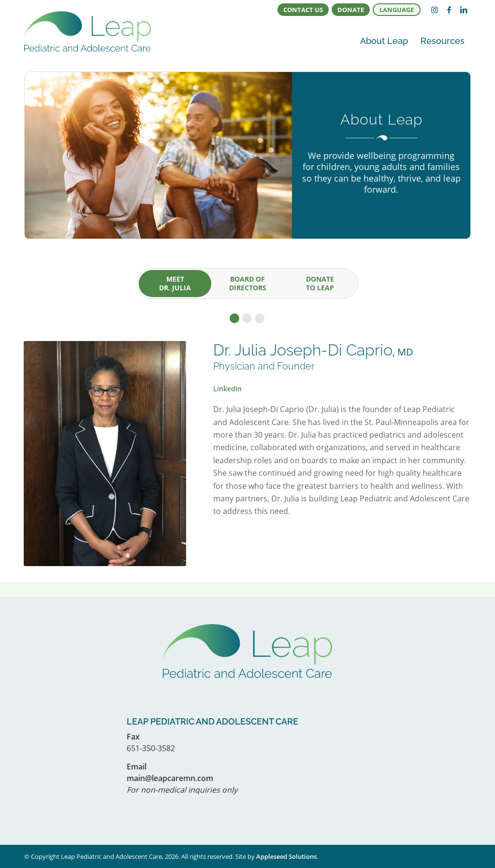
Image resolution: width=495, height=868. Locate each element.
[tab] (175, 284)
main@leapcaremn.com (170, 778)
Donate (351, 10)
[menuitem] (303, 10)
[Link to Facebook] (449, 10)
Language (397, 10)
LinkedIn (227, 389)
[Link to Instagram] (435, 10)
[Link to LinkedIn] (464, 10)
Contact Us (303, 10)
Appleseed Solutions (286, 856)
